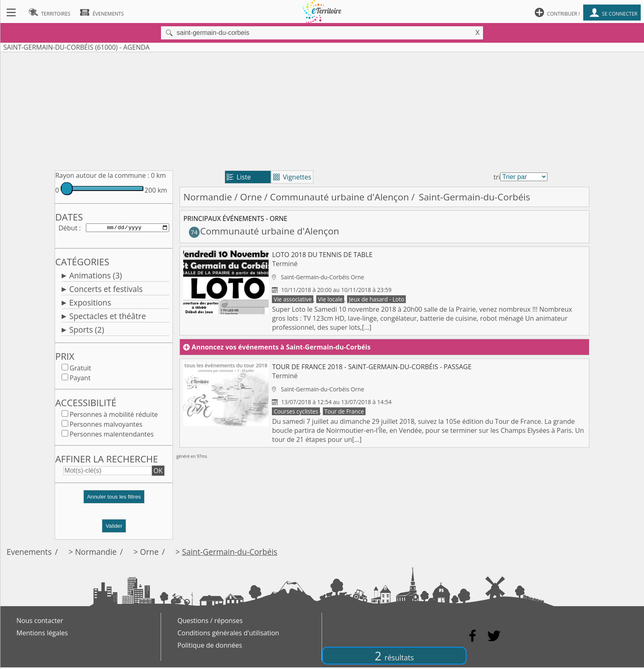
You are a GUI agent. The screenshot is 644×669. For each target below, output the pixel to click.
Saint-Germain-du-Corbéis (230, 553)
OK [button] (158, 472)
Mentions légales (42, 635)
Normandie (207, 197)
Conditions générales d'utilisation (228, 635)
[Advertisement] (322, 110)
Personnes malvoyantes (106, 426)
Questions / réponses (210, 622)
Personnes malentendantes (112, 436)
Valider (114, 528)
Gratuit (80, 370)
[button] (114, 502)
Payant (80, 379)
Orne (251, 197)
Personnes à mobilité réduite (114, 416)
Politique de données (210, 647)
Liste (239, 177)
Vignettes (292, 177)
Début (68, 228)
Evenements (29, 553)
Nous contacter (40, 622)
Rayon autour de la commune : (102, 175)
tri (497, 177)
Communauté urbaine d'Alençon (339, 197)
